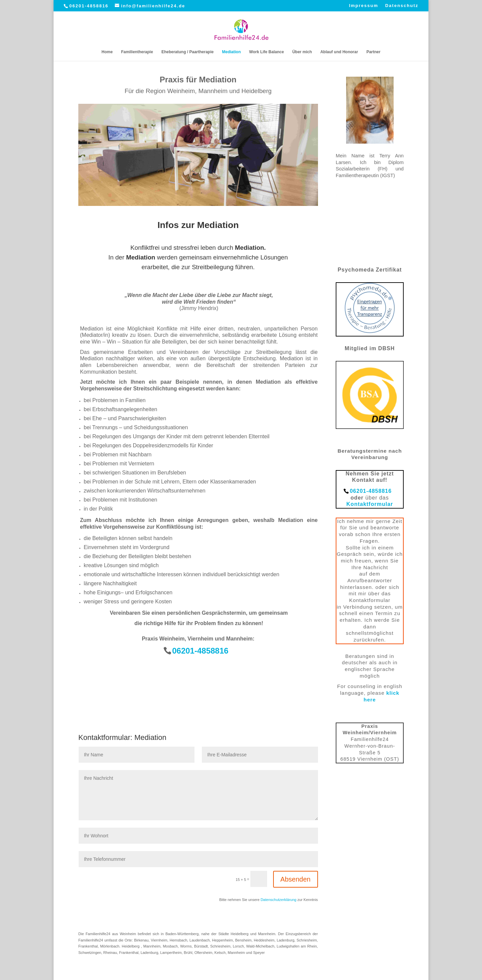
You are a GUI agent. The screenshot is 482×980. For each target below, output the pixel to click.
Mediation (231, 52)
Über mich (302, 52)
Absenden (296, 879)
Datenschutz (402, 6)
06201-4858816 (89, 6)
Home (107, 52)
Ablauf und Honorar (339, 52)
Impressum (364, 6)
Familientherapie (137, 52)
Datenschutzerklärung (278, 900)
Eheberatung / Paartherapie (187, 52)
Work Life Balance (266, 52)
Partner (374, 52)
